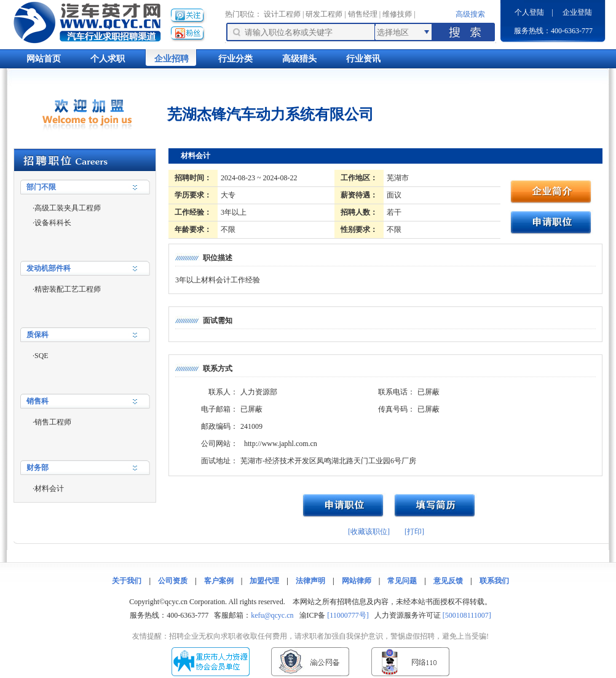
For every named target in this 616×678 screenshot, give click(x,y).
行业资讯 (363, 59)
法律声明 (310, 581)
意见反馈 (448, 581)
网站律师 (357, 581)
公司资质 (173, 581)
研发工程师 (324, 14)
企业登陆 (577, 12)
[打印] (414, 532)
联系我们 (494, 581)
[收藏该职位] (369, 532)
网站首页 (44, 59)
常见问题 (402, 581)
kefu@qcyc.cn (272, 615)
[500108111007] (467, 615)
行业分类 (235, 59)
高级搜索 (470, 14)
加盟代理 (264, 581)
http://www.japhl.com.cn (281, 444)
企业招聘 (172, 59)
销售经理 (363, 14)
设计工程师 (282, 14)
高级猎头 (299, 59)
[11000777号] (348, 615)
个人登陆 (529, 12)
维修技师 (397, 14)
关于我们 (127, 581)
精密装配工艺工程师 (68, 289)
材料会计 (49, 489)
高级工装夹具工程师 (68, 208)
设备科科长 (53, 223)
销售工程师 (53, 422)
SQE (41, 356)
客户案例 (219, 581)
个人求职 (108, 59)
